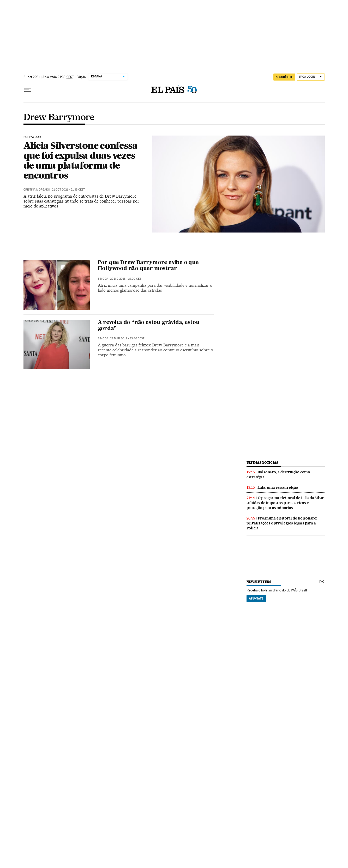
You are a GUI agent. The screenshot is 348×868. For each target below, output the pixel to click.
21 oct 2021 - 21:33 (68, 190)
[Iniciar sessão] (311, 77)
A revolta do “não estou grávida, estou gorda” (149, 326)
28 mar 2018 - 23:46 (127, 338)
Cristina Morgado (37, 190)
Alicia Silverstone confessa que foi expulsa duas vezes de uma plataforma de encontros (80, 160)
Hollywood (32, 137)
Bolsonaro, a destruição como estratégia (278, 475)
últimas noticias (262, 463)
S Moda (103, 279)
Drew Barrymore (59, 118)
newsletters (259, 582)
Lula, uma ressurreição (278, 487)
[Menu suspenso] (28, 90)
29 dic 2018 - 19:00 (126, 279)
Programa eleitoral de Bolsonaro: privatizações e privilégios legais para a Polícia (282, 523)
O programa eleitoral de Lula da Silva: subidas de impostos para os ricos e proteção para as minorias (285, 503)
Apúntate (256, 598)
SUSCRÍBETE (284, 77)
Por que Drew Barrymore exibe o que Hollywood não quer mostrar (148, 266)
